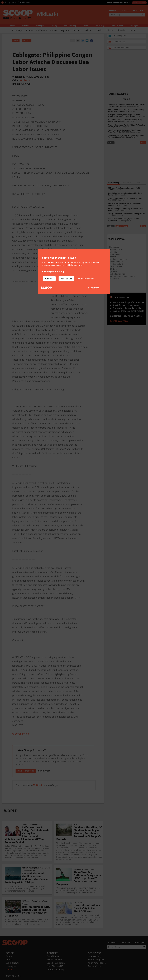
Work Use (49, 279)
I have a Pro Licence (85, 279)
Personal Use (66, 279)
